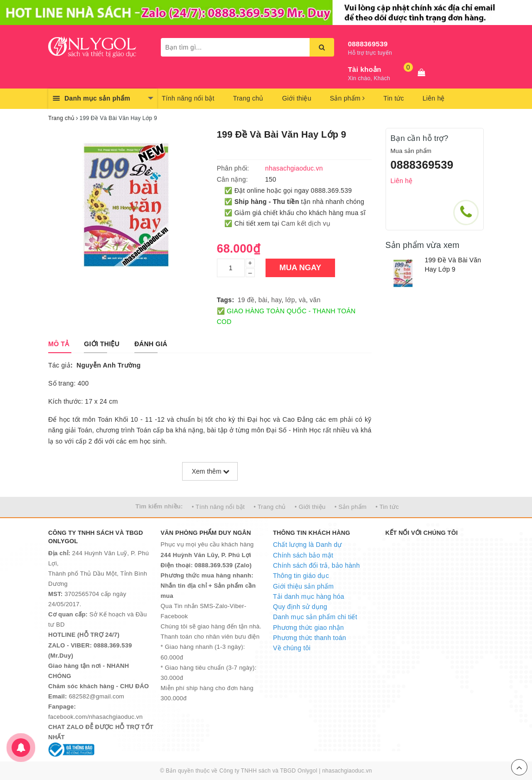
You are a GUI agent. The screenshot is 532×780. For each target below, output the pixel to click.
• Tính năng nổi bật (218, 507)
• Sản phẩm (351, 507)
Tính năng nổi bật (188, 98)
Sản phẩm (348, 98)
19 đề (246, 300)
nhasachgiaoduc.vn (347, 771)
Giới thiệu (297, 98)
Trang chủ (248, 98)
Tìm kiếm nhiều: (159, 506)
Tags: (226, 300)
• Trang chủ (270, 507)
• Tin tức (387, 507)
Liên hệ (434, 98)
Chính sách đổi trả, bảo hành (316, 565)
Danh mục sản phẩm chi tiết (315, 617)
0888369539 (368, 44)
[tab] (59, 344)
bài (263, 300)
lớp (290, 300)
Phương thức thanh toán (310, 638)
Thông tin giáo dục (301, 576)
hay (276, 300)
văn (315, 300)
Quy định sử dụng (300, 607)
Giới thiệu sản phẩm (303, 586)
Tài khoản (365, 69)
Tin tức (393, 98)
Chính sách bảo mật (303, 555)
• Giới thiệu (310, 507)
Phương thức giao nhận (308, 628)
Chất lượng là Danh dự (307, 545)
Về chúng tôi (292, 648)
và (302, 300)
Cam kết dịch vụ (306, 223)
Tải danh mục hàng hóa (309, 596)
